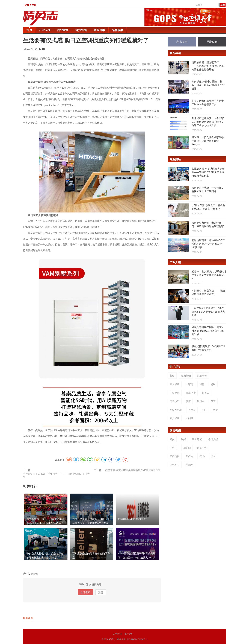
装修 (172, 376)
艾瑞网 (189, 465)
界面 (214, 456)
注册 (101, 592)
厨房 (202, 384)
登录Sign (212, 42)
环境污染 (191, 393)
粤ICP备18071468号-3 (137, 639)
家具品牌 (175, 418)
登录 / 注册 (30, 5)
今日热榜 (213, 439)
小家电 (189, 384)
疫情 (188, 401)
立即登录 (85, 592)
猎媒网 (189, 456)
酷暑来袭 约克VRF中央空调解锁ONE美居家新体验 (133, 470)
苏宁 (213, 401)
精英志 (112, 639)
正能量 (189, 418)
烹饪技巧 (175, 401)
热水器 (192, 410)
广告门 (173, 448)
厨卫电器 (202, 376)
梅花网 (187, 448)
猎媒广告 (202, 448)
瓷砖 (213, 384)
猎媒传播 (175, 456)
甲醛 (204, 410)
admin (27, 49)
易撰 (183, 439)
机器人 (206, 393)
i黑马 (202, 456)
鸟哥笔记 (197, 439)
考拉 (172, 439)
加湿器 (201, 401)
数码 (216, 410)
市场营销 (186, 376)
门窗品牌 (175, 393)
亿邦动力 (175, 465)
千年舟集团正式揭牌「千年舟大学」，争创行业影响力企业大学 (56, 476)
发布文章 (182, 42)
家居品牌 (175, 384)
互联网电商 (176, 410)
